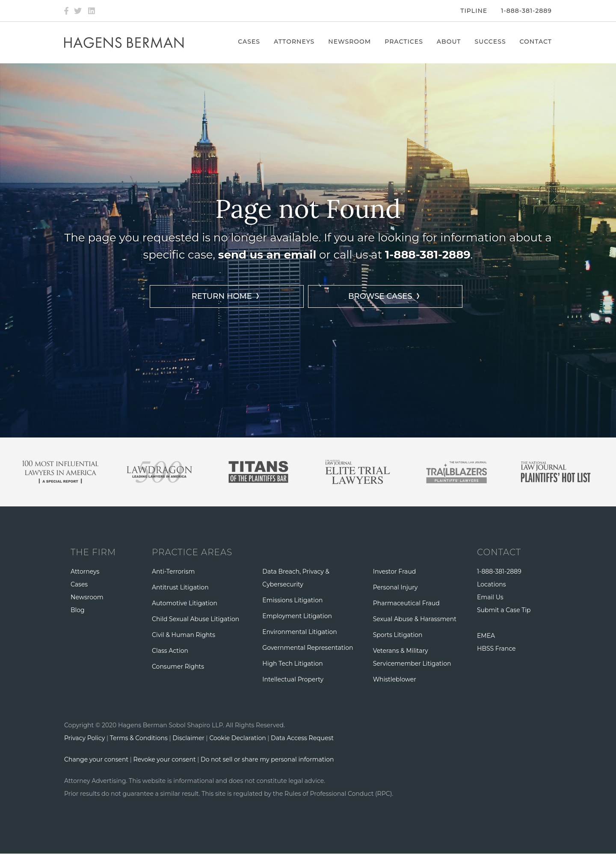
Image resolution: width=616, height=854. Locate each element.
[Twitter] (78, 11)
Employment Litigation (297, 616)
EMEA (486, 636)
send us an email (267, 255)
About (449, 42)
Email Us (490, 597)
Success (490, 42)
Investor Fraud (395, 571)
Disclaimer (188, 738)
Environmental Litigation (299, 632)
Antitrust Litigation (180, 587)
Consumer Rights (178, 667)
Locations (492, 584)
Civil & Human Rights (184, 635)
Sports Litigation (398, 635)
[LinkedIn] (92, 11)
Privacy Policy (84, 738)
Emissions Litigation (292, 600)
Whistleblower (395, 679)
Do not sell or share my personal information (267, 759)
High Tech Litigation (292, 664)
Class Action (170, 651)
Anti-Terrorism (173, 571)
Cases (249, 42)
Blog (78, 610)
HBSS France (496, 649)
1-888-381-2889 (526, 11)
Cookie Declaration (237, 738)
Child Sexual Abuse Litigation (195, 619)
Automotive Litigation (185, 603)
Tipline (474, 11)
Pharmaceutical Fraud (406, 603)
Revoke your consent (165, 759)
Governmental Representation (308, 648)
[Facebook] (66, 11)
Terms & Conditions (139, 738)
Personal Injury (395, 587)
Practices (404, 42)
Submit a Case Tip (504, 610)
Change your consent (96, 759)
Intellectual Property (293, 679)
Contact (536, 42)
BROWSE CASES (380, 296)
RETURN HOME (222, 296)
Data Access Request (302, 738)
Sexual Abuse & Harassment (415, 619)
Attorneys (294, 42)
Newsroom (349, 42)
